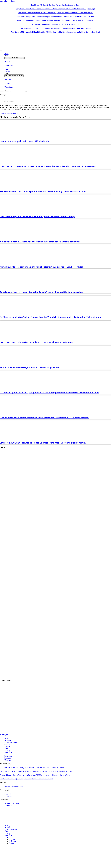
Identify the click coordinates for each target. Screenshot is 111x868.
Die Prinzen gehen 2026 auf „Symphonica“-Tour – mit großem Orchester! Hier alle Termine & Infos (49, 393)
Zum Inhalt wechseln (7, 1)
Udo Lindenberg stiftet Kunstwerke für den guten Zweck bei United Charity (37, 217)
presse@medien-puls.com (9, 113)
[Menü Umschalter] (1, 51)
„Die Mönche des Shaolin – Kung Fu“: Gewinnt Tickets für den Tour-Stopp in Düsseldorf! (32, 768)
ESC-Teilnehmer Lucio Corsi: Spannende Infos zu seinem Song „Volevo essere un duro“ (44, 191)
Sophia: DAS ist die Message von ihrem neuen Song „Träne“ (30, 367)
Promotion (13, 843)
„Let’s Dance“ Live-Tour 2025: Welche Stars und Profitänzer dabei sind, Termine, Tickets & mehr (48, 166)
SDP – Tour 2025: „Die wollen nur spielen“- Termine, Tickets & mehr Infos (36, 342)
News (6, 825)
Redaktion (13, 841)
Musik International (11, 829)
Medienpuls (4, 735)
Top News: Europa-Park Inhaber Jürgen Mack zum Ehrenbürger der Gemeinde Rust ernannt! (55, 28)
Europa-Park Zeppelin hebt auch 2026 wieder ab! (25, 141)
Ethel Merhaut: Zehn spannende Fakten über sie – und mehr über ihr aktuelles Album (43, 443)
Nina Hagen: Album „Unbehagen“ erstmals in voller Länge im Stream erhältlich (40, 242)
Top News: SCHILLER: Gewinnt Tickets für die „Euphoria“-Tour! (55, 5)
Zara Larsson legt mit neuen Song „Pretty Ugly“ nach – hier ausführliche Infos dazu (42, 292)
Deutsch (7, 827)
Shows (7, 831)
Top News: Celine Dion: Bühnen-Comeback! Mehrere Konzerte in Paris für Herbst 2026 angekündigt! (56, 9)
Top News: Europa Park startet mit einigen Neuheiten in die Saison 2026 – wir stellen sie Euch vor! (56, 16)
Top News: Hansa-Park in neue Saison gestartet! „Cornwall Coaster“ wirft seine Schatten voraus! (55, 13)
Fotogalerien (9, 835)
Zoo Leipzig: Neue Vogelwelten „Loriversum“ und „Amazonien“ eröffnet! (26, 779)
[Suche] (26, 91)
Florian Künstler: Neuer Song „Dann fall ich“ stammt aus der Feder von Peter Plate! (41, 267)
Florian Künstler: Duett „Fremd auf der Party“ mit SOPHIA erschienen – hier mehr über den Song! (35, 775)
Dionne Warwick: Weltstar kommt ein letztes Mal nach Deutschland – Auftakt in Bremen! (45, 418)
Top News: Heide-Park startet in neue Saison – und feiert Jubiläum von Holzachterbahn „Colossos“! (55, 20)
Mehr (6, 837)
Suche (2, 91)
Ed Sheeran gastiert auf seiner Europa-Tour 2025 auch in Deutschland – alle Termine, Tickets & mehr (51, 317)
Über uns (12, 839)
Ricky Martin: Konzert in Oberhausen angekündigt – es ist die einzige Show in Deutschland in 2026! (36, 771)
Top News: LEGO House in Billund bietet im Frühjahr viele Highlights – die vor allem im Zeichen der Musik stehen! (56, 32)
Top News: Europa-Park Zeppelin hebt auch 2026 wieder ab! (56, 24)
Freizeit (7, 833)
